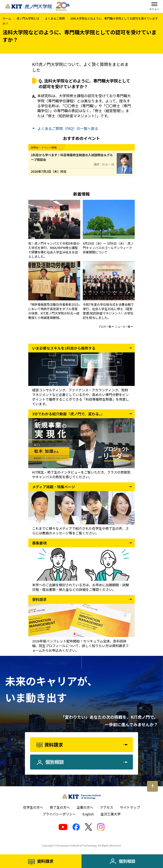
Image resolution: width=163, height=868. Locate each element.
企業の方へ (85, 807)
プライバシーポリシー (59, 814)
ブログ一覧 (105, 326)
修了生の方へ (60, 807)
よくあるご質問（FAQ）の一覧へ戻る (68, 128)
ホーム (7, 18)
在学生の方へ (33, 807)
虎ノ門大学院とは (28, 18)
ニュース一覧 (123, 326)
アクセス (107, 807)
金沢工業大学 (111, 814)
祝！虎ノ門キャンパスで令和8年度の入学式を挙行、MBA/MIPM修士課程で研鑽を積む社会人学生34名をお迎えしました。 (54, 250)
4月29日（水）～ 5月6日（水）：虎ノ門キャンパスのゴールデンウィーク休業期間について (108, 248)
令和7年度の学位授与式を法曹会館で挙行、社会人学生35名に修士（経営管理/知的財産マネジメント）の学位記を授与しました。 (108, 311)
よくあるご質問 (55, 18)
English (88, 814)
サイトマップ (130, 807)
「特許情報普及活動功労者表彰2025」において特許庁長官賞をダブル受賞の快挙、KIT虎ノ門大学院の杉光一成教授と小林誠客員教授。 (54, 311)
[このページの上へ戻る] (152, 786)
